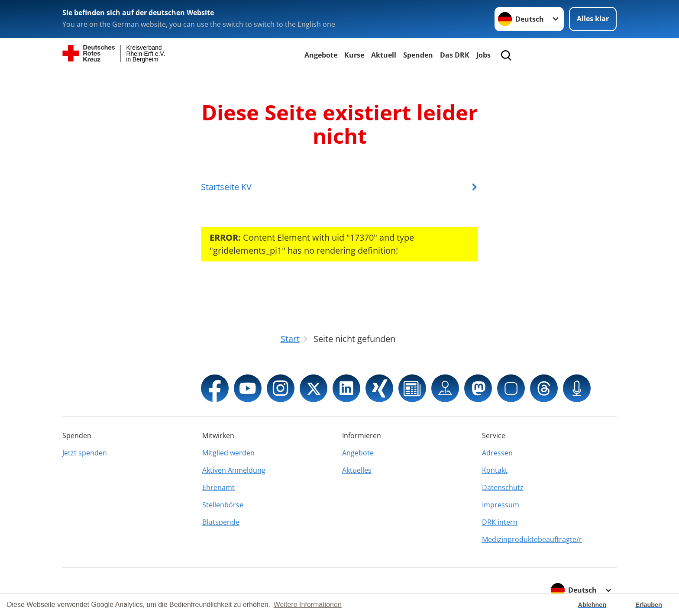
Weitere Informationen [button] (308, 605)
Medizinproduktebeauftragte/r (532, 539)
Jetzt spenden (85, 453)
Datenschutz (503, 487)
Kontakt (495, 470)
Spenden (418, 55)
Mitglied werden (228, 453)
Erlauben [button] (649, 605)
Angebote (321, 55)
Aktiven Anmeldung (234, 470)
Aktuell (384, 55)
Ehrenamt (218, 487)
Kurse (354, 55)
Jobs (483, 55)
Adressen (497, 453)
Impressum (501, 505)
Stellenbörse (223, 505)
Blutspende (221, 522)
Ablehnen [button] (592, 605)
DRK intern (500, 522)
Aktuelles (357, 470)
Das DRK (455, 55)
